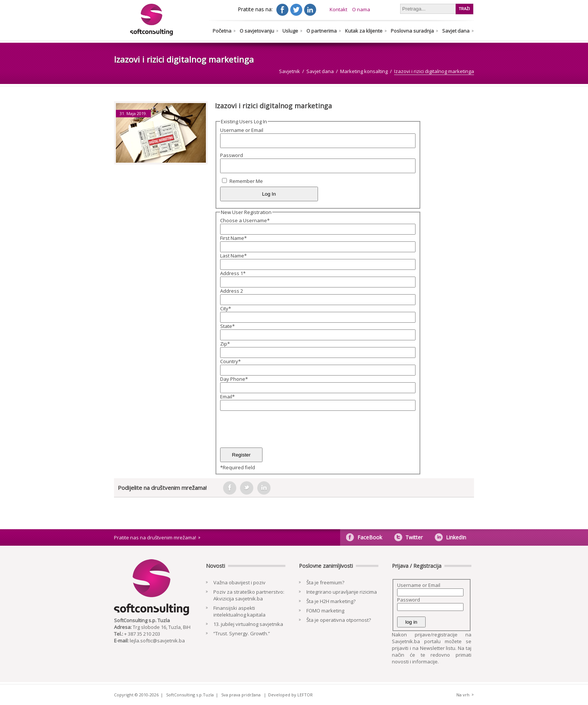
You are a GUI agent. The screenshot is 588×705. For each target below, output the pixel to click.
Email (227, 397)
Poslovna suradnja (412, 31)
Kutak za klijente (364, 31)
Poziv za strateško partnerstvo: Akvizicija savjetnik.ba (249, 595)
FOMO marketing (325, 611)
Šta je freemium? (325, 582)
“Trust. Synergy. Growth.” (242, 633)
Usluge (290, 31)
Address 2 (232, 291)
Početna (222, 31)
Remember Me (246, 181)
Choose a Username (245, 220)
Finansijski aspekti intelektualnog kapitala (239, 611)
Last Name (233, 256)
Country (230, 361)
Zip (225, 344)
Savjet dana (456, 31)
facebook (229, 488)
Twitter (414, 537)
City (226, 308)
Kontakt (338, 9)
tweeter (247, 488)
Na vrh (463, 695)
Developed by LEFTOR (290, 695)
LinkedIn (456, 537)
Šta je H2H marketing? (331, 601)
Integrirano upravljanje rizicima (342, 592)
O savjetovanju (257, 31)
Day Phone (234, 379)
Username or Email (242, 130)
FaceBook (370, 537)
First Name (233, 238)
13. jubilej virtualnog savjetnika (248, 624)
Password (232, 155)
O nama (361, 9)
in (264, 488)
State (227, 326)
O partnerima (322, 31)
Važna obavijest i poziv (239, 582)
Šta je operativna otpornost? (339, 620)
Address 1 (233, 273)
